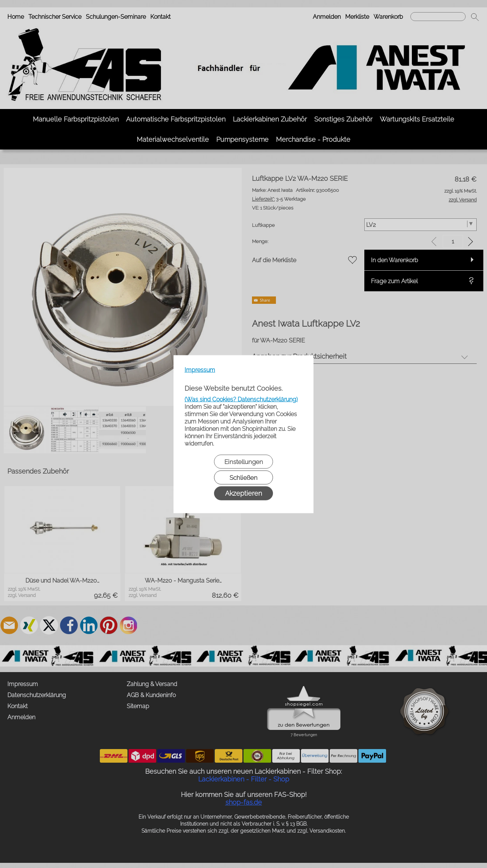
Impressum (200, 370)
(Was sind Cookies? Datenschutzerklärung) (241, 399)
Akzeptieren (243, 493)
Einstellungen (244, 461)
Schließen (243, 477)
